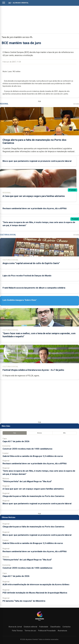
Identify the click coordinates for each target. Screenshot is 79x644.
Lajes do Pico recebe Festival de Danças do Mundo (27, 276)
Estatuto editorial (30, 627)
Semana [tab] (39, 433)
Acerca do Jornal (15, 627)
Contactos (67, 627)
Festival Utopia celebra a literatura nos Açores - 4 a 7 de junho (33, 370)
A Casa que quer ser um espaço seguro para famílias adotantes (34, 196)
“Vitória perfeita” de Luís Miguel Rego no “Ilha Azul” (27, 481)
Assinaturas (62, 631)
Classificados (55, 627)
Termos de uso (30, 631)
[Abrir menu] (4, 3)
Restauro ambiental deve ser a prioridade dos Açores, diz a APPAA (35, 208)
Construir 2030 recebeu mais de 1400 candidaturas (27, 449)
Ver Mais (76, 104)
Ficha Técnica (17, 631)
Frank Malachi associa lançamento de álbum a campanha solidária (34, 288)
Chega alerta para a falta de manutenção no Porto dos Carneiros (33, 496)
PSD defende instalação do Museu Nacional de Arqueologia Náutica (35, 593)
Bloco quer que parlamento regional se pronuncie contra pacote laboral (37, 161)
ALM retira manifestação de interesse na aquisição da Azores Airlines (36, 584)
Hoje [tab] (15, 433)
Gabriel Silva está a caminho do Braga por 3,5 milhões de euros (33, 456)
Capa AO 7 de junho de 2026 (16, 441)
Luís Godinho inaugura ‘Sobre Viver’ (20, 300)
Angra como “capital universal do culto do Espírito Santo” (31, 263)
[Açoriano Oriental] (40, 621)
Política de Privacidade (47, 631)
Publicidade (44, 627)
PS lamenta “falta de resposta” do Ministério (24, 601)
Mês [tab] (64, 433)
